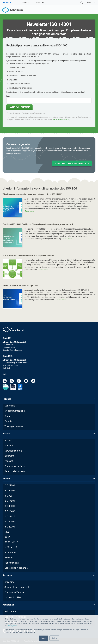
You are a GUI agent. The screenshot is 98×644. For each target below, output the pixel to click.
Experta (8, 421)
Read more (29, 211)
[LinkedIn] (5, 381)
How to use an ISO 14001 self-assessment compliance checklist (28, 255)
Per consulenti (12, 563)
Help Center (11, 611)
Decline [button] (54, 638)
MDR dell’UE (11, 547)
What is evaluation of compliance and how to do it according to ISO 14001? (32, 194)
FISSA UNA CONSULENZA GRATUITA (72, 164)
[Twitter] (12, 381)
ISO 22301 (10, 527)
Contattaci (25, 3)
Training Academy (14, 426)
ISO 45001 (10, 506)
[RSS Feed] (33, 381)
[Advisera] (10, 10)
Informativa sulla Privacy (62, 120)
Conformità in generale (16, 568)
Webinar (9, 446)
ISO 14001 (10, 501)
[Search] (82, 3)
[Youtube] (26, 381)
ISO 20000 (10, 522)
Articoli (8, 440)
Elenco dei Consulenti (15, 471)
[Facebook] (19, 381)
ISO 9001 (9, 496)
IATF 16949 (10, 552)
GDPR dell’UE (11, 542)
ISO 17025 (10, 516)
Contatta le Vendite (14, 592)
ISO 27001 (10, 485)
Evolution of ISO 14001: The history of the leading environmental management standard (38, 224)
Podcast (9, 461)
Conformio (10, 406)
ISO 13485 (10, 511)
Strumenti (10, 456)
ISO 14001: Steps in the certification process (20, 285)
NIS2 (7, 532)
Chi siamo (10, 582)
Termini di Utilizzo (13, 597)
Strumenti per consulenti (17, 587)
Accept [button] (44, 638)
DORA (7, 537)
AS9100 (8, 558)
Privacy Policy (13, 626)
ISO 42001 (10, 491)
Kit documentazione (15, 411)
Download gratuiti (13, 451)
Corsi (7, 416)
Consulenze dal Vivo (15, 466)
